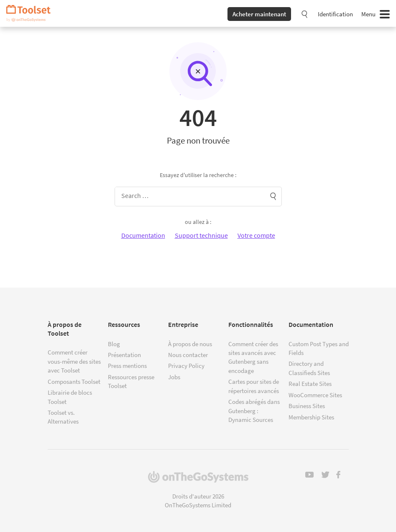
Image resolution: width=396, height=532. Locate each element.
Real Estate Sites (310, 384)
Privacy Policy (186, 366)
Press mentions (127, 366)
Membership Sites (311, 417)
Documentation (143, 235)
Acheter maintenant (259, 14)
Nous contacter (188, 355)
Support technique (201, 235)
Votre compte (256, 235)
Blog (114, 344)
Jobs (174, 377)
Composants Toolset (74, 382)
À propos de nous (190, 344)
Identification (335, 14)
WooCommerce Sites (315, 395)
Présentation (124, 355)
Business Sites (307, 406)
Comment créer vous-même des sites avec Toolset (74, 361)
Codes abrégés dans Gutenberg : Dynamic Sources (254, 411)
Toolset (31, 13)
